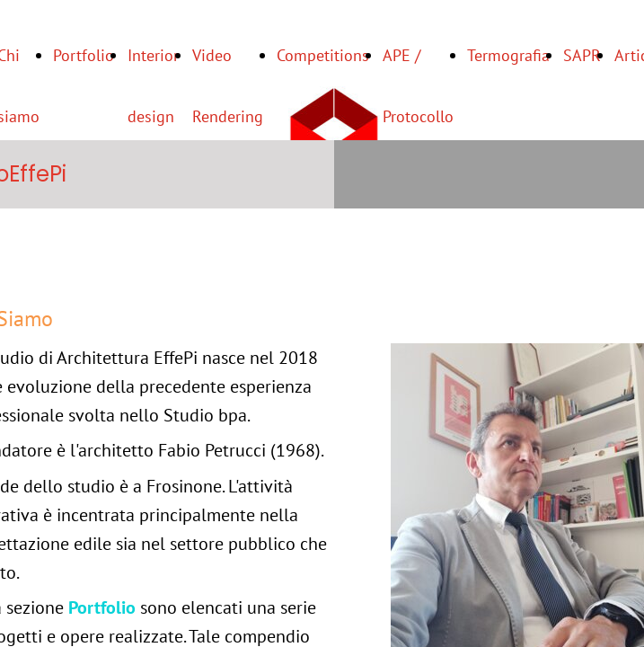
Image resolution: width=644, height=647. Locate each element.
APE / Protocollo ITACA (418, 116)
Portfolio (84, 55)
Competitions (323, 55)
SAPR (582, 55)
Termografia (508, 55)
